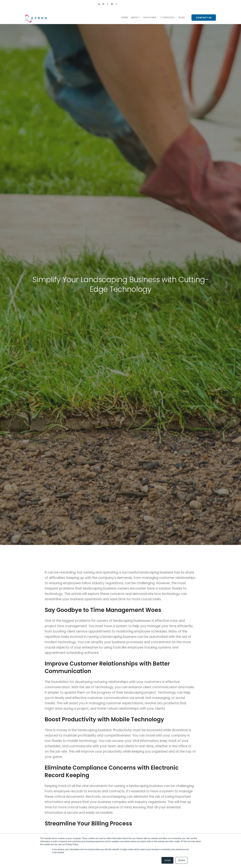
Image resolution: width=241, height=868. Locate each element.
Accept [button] (167, 860)
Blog (182, 17)
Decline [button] (182, 860)
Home (125, 17)
